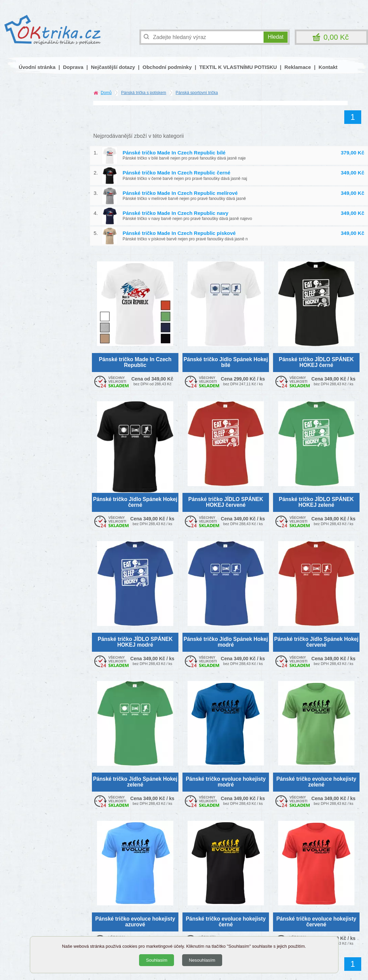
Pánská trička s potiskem (144, 93)
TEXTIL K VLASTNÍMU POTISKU (238, 67)
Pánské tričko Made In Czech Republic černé (177, 173)
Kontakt (328, 67)
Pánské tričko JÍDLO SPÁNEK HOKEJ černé (316, 362)
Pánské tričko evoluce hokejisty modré (226, 782)
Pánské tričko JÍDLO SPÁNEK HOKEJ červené (226, 502)
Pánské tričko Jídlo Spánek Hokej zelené (135, 782)
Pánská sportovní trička (197, 93)
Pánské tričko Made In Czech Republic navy (176, 213)
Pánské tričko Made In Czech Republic (135, 362)
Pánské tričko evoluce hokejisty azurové (135, 922)
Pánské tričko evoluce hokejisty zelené (316, 782)
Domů (106, 93)
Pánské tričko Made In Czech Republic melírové (180, 193)
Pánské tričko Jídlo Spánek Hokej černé (135, 502)
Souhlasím (157, 960)
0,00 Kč (336, 37)
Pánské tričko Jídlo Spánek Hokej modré (226, 642)
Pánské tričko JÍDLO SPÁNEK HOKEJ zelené (316, 502)
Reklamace (298, 67)
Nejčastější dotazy (113, 67)
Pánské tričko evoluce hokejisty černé (226, 922)
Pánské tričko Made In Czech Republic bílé (174, 153)
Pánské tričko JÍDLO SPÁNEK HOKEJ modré (135, 642)
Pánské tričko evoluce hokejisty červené (316, 922)
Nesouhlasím (202, 960)
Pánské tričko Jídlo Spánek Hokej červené (316, 642)
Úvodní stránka (37, 67)
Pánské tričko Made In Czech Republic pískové (179, 233)
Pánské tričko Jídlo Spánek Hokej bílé (226, 362)
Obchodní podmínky (167, 67)
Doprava (73, 67)
